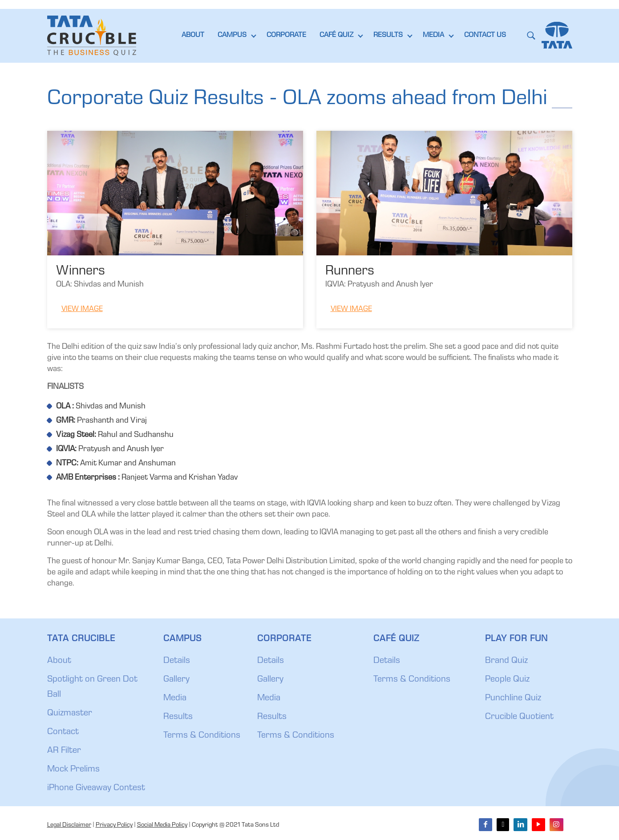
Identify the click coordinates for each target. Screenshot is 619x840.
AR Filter (64, 751)
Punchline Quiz (513, 699)
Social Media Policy (162, 825)
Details (177, 661)
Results (178, 717)
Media (175, 699)
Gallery (176, 680)
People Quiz (507, 680)
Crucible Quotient (519, 717)
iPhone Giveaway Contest (96, 788)
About (59, 661)
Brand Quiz (506, 661)
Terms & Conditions (202, 736)
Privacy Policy (114, 825)
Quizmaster (70, 714)
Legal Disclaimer (69, 825)
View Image (82, 309)
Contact (63, 732)
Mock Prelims (73, 770)
